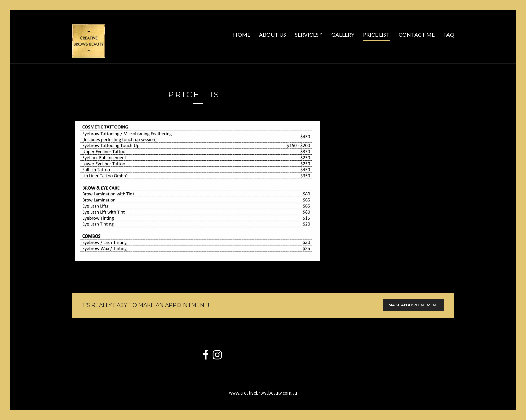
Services (307, 34)
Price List (376, 34)
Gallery (343, 34)
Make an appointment (414, 305)
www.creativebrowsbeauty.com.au (263, 393)
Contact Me (417, 34)
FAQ (449, 34)
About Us (273, 34)
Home (242, 34)
